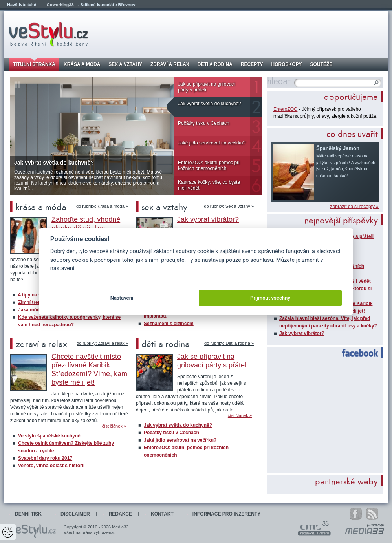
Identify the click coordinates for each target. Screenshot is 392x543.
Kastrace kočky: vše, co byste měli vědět (209, 185)
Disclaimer (75, 514)
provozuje (376, 525)
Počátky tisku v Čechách (204, 123)
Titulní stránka (34, 64)
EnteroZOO (285, 109)
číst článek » (114, 426)
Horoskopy (287, 64)
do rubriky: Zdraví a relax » (102, 343)
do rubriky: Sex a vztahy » (229, 206)
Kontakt (162, 514)
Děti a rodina (215, 64)
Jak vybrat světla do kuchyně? (210, 104)
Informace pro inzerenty (226, 514)
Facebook (357, 353)
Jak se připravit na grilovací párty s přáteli (206, 87)
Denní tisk (28, 514)
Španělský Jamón (338, 148)
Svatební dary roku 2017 (45, 458)
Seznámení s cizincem (169, 324)
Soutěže (321, 64)
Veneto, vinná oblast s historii (51, 466)
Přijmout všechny (270, 298)
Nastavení (122, 298)
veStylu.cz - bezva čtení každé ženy (49, 34)
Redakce (120, 514)
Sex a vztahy (125, 64)
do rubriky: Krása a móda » (102, 206)
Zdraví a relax (170, 64)
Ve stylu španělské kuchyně (49, 436)
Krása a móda (82, 64)
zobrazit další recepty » (354, 207)
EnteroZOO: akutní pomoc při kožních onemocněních (209, 165)
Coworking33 (60, 5)
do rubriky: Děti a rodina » (229, 343)
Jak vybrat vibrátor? (302, 333)
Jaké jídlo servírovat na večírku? (212, 143)
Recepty (252, 64)
